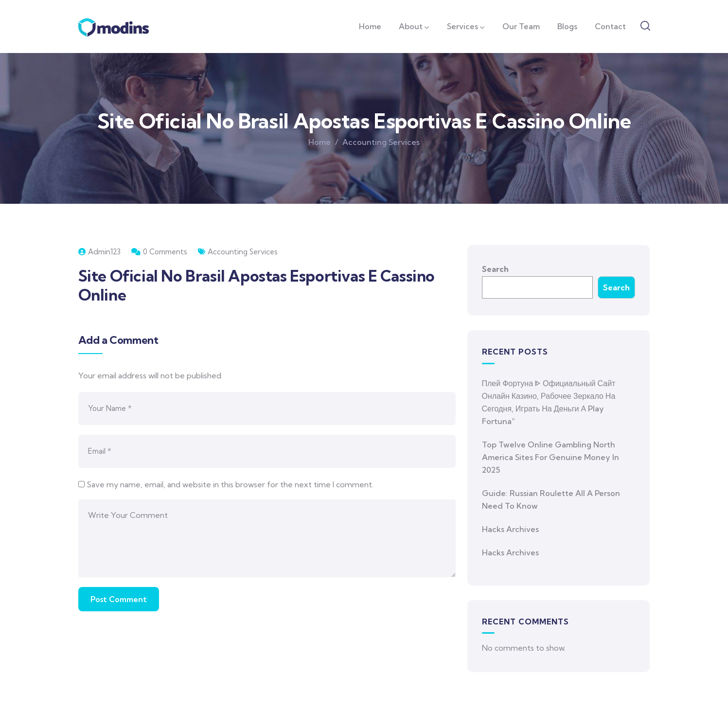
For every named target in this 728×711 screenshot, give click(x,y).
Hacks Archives (510, 529)
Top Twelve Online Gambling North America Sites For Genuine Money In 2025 (550, 457)
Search (495, 269)
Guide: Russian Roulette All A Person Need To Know (551, 499)
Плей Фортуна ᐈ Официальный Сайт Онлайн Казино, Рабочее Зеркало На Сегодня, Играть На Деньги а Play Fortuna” (549, 402)
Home (320, 142)
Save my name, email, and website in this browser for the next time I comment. (230, 484)
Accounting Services (381, 142)
